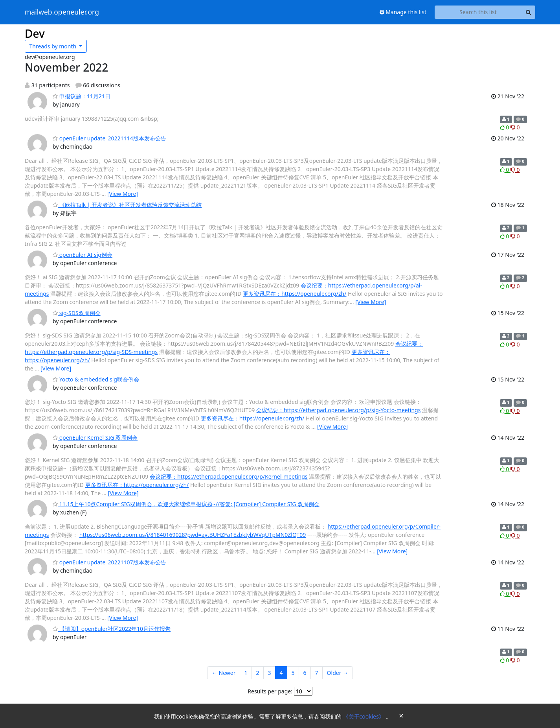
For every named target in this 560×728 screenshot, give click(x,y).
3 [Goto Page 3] (270, 673)
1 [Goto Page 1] (246, 673)
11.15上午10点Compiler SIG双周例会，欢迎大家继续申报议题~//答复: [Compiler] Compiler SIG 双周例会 (186, 504)
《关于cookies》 (364, 716)
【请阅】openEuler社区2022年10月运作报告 (112, 629)
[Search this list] (478, 12)
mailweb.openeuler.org (62, 12)
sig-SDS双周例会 (77, 313)
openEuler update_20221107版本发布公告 (109, 562)
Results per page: (270, 691)
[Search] (528, 12)
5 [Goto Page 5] (293, 673)
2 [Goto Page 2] (258, 673)
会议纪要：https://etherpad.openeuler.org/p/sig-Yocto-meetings (338, 410)
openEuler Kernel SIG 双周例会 (95, 438)
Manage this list (403, 12)
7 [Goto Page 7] (317, 673)
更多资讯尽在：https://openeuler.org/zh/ (295, 294)
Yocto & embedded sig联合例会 (96, 379)
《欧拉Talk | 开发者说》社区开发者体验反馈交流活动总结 (127, 205)
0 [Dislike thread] (515, 127)
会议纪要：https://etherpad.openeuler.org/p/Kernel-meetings (229, 476)
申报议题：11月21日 (82, 96)
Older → (338, 673)
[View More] (123, 194)
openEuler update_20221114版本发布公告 (109, 138)
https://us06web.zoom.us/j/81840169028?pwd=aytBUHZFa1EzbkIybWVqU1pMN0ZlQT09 (193, 535)
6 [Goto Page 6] (305, 673)
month (54, 46)
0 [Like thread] (505, 127)
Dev (35, 33)
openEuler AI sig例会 (83, 255)
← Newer (224, 673)
